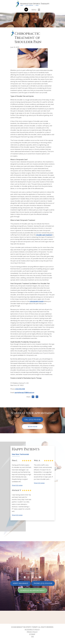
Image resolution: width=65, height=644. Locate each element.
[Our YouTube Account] (40, 577)
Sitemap (32, 634)
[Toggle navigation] (36, 10)
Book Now (33, 427)
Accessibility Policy (32, 629)
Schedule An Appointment (32, 590)
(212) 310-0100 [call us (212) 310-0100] (20, 389)
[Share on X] (37, 397)
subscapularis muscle (37, 301)
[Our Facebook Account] (25, 577)
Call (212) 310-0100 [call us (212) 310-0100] (33, 419)
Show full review (17, 485)
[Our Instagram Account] (29, 577)
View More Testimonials (20, 454)
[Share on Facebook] (33, 397)
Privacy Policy (32, 632)
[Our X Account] (32, 577)
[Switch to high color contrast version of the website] (26, 10)
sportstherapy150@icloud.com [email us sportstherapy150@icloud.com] (24, 393)
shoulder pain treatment (44, 235)
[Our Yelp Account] (36, 577)
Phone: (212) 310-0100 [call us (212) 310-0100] (43, 583)
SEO (33, 637)
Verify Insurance (21, 583)
